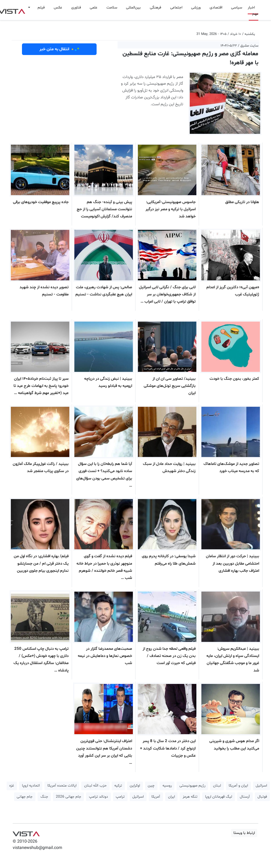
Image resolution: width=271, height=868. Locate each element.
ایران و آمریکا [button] (238, 786)
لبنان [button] (217, 786)
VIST (26, 833)
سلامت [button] (112, 8)
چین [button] (151, 786)
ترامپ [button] (120, 797)
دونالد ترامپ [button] (98, 797)
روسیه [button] (167, 786)
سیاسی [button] (237, 8)
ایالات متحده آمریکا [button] (62, 786)
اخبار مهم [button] (253, 11)
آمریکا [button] (156, 797)
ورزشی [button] (196, 8)
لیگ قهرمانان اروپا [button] (219, 797)
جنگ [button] (44, 797)
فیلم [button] (41, 8)
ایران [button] (171, 797)
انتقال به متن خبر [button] (59, 49)
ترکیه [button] (118, 786)
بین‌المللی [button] (133, 8)
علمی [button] (94, 8)
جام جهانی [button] (25, 797)
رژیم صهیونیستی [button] (192, 786)
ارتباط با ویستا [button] (244, 833)
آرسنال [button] (245, 797)
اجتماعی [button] (176, 8)
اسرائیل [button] (261, 786)
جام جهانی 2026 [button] (69, 797)
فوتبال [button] (262, 797)
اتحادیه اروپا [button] (31, 786)
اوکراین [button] (135, 786)
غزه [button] (12, 786)
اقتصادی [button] (216, 8)
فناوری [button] (76, 8)
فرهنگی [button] (155, 8)
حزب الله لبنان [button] (95, 786)
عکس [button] (58, 8)
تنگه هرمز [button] (190, 797)
